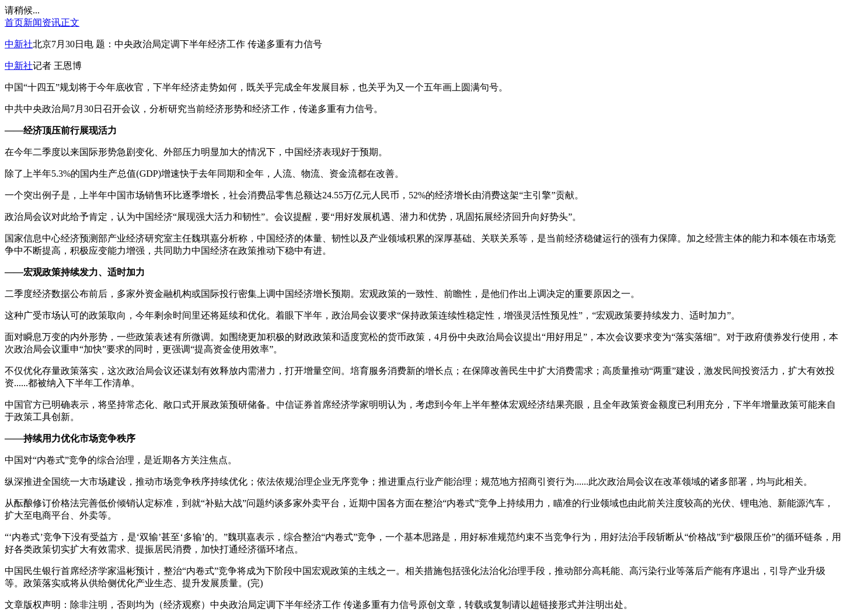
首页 (14, 22)
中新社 (19, 44)
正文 (70, 22)
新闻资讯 (42, 22)
